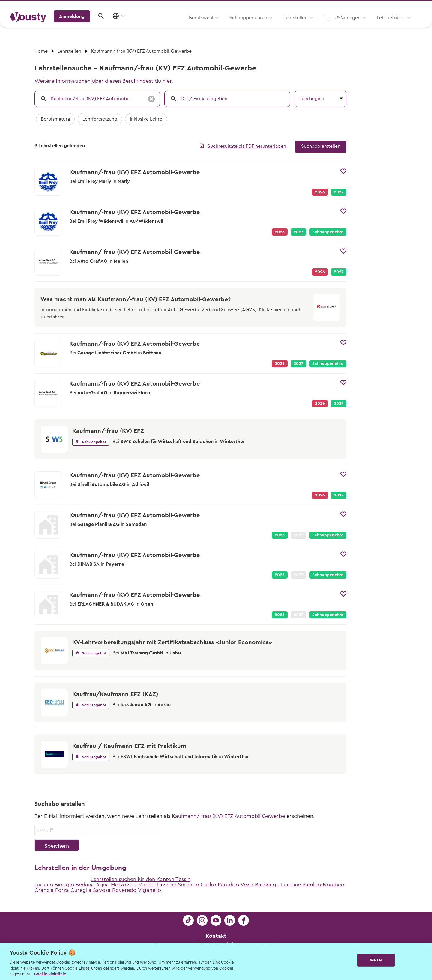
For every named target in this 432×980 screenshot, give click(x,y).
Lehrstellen (219, 26)
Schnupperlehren (172, 26)
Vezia (247, 885)
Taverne (166, 885)
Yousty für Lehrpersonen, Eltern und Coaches (310, 6)
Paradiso (228, 885)
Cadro (208, 885)
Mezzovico (124, 885)
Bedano (85, 885)
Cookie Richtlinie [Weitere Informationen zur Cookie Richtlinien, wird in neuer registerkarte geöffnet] (50, 974)
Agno (103, 885)
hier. (168, 81)
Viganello (150, 890)
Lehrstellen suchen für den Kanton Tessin (141, 879)
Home (41, 51)
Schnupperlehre (328, 232)
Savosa (102, 890)
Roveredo (124, 890)
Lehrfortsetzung (100, 119)
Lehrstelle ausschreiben (396, 6)
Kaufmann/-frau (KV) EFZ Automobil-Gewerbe (228, 816)
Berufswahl (125, 26)
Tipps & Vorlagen (266, 26)
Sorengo (189, 885)
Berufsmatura (55, 119)
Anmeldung (370, 25)
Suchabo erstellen (321, 146)
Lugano (44, 885)
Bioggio (64, 885)
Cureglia (81, 890)
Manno (147, 885)
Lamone (291, 885)
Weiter (376, 961)
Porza (62, 890)
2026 (280, 535)
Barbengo (267, 885)
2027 (339, 192)
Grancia (44, 890)
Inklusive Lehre (146, 119)
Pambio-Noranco (323, 885)
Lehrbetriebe (315, 26)
